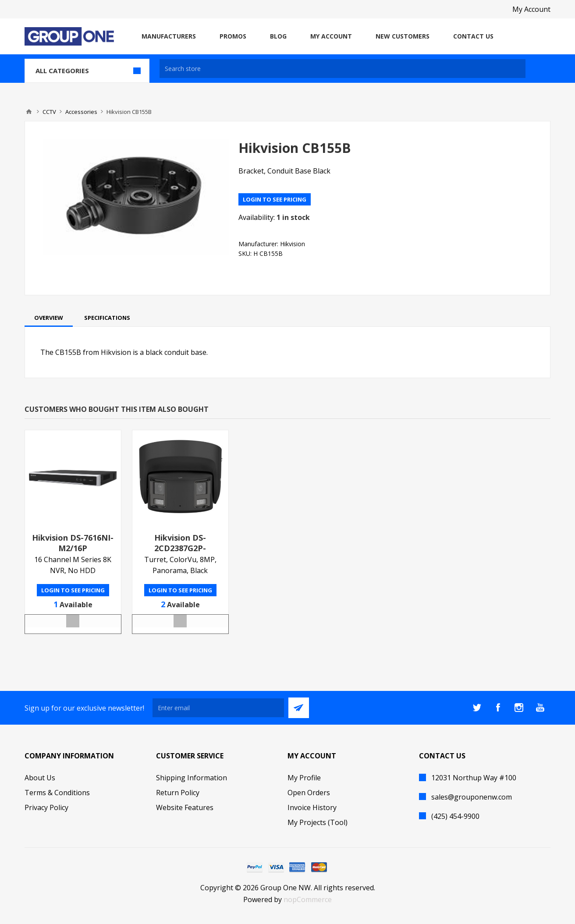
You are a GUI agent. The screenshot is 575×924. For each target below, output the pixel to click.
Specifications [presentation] (107, 318)
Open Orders (309, 793)
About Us (40, 778)
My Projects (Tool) (318, 822)
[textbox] (343, 69)
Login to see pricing (275, 199)
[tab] (49, 318)
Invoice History (312, 807)
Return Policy (178, 793)
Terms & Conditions (57, 793)
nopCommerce (308, 899)
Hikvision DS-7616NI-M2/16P (73, 543)
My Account (531, 9)
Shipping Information (192, 778)
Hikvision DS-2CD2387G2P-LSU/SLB (180, 548)
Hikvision (293, 244)
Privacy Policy (46, 807)
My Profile (304, 778)
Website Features (185, 807)
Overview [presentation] (49, 318)
